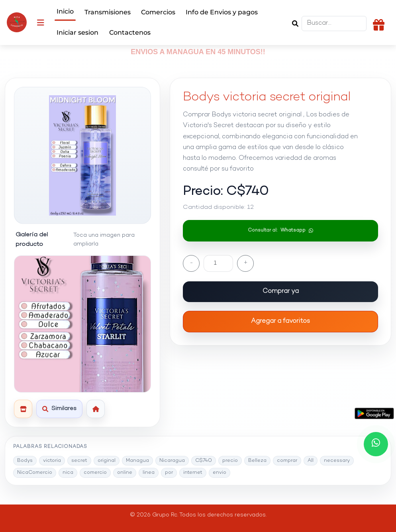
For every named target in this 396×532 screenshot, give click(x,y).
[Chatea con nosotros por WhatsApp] (376, 444)
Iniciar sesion (77, 32)
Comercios (158, 12)
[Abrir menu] (41, 22)
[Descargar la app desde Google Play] (374, 414)
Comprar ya (281, 292)
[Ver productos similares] (59, 409)
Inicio (65, 11)
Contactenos (130, 32)
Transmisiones (108, 12)
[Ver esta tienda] (23, 409)
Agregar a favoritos (280, 321)
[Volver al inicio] (96, 409)
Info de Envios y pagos (222, 12)
